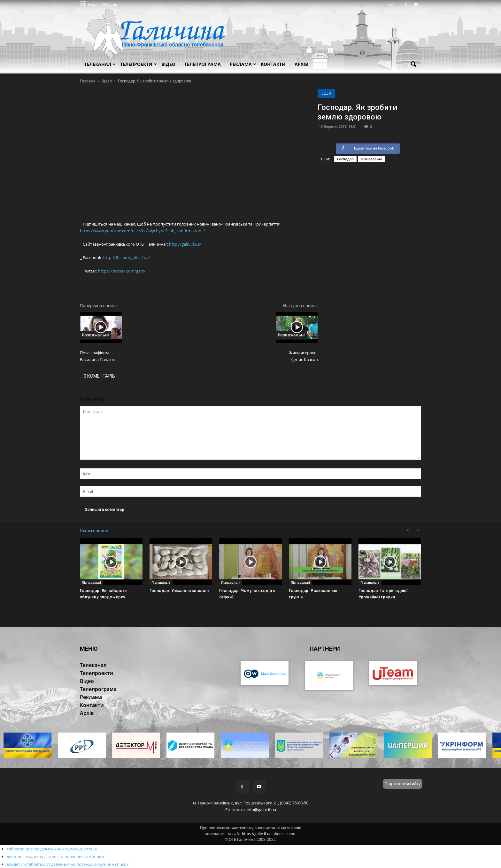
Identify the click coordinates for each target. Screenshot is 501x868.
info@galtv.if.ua (261, 810)
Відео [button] (168, 64)
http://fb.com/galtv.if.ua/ (127, 257)
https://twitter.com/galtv (122, 271)
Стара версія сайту (403, 784)
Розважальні (95, 335)
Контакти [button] (273, 64)
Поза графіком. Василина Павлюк (97, 356)
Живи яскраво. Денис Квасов (303, 356)
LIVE (393, 5)
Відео (326, 93)
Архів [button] (301, 64)
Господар (345, 159)
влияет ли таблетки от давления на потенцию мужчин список (68, 864)
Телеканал (100, 64)
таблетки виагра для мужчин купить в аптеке (52, 849)
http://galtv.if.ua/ (185, 244)
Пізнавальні (371, 159)
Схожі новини (94, 531)
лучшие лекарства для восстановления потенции (55, 856)
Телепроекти (139, 64)
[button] (413, 65)
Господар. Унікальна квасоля (179, 591)
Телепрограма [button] (203, 64)
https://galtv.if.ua (257, 834)
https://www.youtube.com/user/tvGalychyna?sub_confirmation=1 (143, 231)
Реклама (243, 64)
